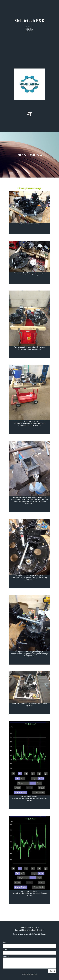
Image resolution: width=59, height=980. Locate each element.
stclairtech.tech (32, 974)
